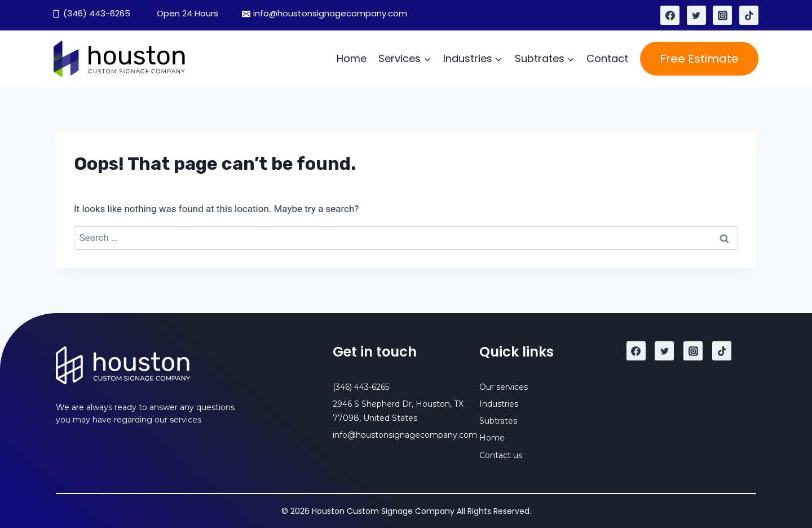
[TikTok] (749, 15)
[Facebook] (670, 15)
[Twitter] (696, 15)
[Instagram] (722, 15)
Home (352, 58)
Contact (607, 58)
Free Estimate (699, 59)
